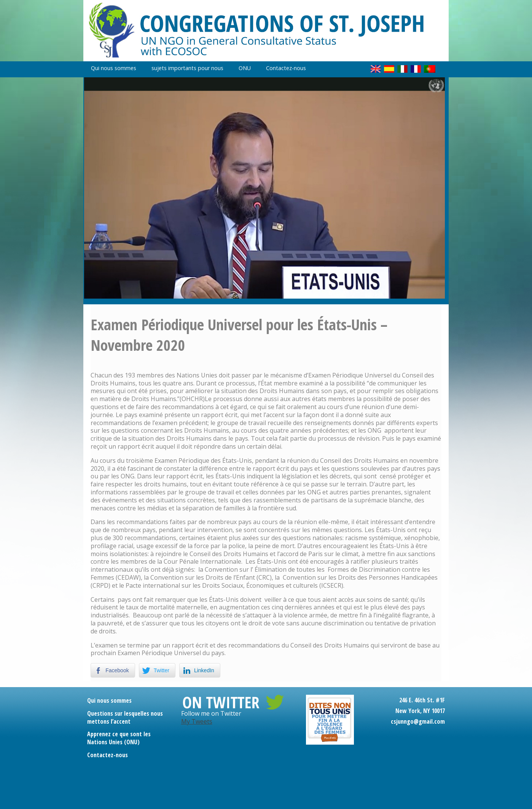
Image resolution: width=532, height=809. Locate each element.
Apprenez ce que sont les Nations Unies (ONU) (119, 738)
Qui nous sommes (114, 68)
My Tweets (197, 721)
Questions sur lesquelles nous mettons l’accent (125, 717)
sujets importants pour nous (187, 68)
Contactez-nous (286, 68)
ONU (245, 68)
